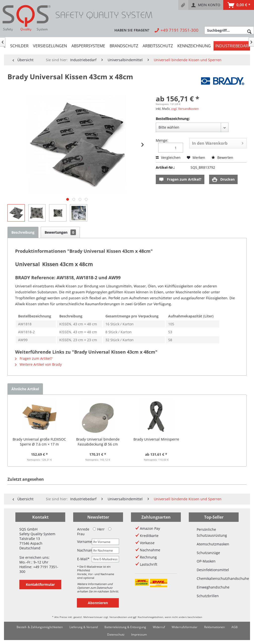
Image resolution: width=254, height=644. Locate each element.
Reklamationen (214, 627)
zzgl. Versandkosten (185, 109)
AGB (235, 627)
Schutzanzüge (208, 553)
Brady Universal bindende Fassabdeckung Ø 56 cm (98, 442)
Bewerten (222, 157)
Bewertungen (60, 232)
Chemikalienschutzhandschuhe (214, 578)
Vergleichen (168, 157)
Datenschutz (116, 634)
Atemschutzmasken (213, 544)
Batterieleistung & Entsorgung (125, 627)
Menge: (162, 140)
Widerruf (159, 627)
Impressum (139, 634)
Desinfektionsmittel (213, 570)
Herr (99, 529)
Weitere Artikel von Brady (38, 364)
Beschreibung (23, 232)
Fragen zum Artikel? (180, 180)
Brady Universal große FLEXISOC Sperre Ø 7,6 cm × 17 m (39, 442)
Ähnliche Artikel (25, 389)
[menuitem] (183, 5)
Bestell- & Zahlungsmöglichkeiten (40, 627)
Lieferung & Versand (84, 627)
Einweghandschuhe (213, 587)
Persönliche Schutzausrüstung (212, 532)
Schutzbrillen (208, 596)
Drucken (223, 180)
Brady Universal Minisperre (156, 439)
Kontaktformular (40, 584)
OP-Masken (206, 561)
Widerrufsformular (185, 627)
